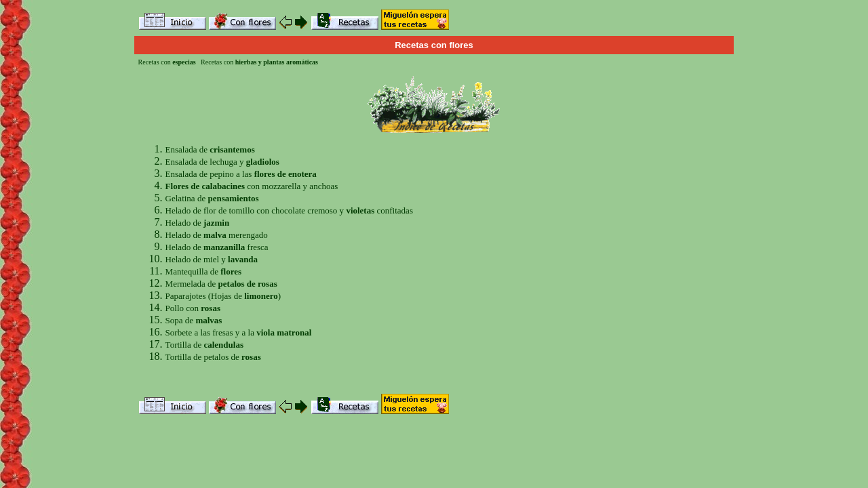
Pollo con (193, 308)
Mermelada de (221, 284)
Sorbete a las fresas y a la (239, 332)
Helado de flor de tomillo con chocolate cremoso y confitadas (289, 210)
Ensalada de (210, 149)
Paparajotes (186, 296)
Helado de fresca (217, 247)
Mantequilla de (203, 271)
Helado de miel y (212, 259)
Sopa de (194, 320)
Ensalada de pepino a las (241, 174)
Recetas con (167, 62)
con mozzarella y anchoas (252, 186)
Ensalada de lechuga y (222, 162)
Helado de (198, 223)
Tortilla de (204, 345)
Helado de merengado (217, 235)
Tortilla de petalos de (213, 357)
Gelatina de (212, 198)
